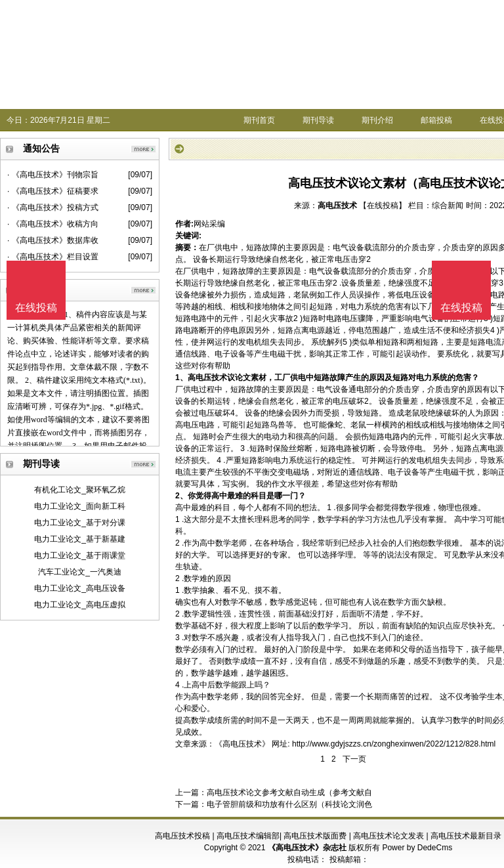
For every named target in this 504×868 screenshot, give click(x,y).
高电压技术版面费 (315, 836)
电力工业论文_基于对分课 (80, 523)
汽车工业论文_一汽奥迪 (80, 572)
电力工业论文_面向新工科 (80, 506)
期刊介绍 (377, 120)
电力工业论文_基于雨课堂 (80, 555)
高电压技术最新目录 (466, 836)
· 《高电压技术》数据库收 (53, 240)
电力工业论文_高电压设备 (80, 588)
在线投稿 (461, 308)
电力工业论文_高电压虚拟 (80, 605)
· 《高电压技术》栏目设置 (53, 257)
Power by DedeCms (417, 848)
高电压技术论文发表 (388, 836)
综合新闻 (448, 206)
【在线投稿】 (383, 206)
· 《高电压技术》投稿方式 (53, 207)
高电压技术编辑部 (248, 836)
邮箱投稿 (436, 120)
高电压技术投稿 (182, 836)
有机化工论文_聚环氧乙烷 (80, 490)
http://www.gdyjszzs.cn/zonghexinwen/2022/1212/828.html (394, 744)
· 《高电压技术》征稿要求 (53, 191)
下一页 (354, 759)
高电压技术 (337, 206)
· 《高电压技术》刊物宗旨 (53, 175)
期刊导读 (318, 120)
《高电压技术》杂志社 (307, 848)
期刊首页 (259, 120)
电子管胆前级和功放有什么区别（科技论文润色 (289, 804)
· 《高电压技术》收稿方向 (53, 224)
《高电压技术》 (242, 744)
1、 (181, 378)
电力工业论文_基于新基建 (80, 539)
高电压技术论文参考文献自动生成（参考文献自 (289, 792)
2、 (181, 496)
